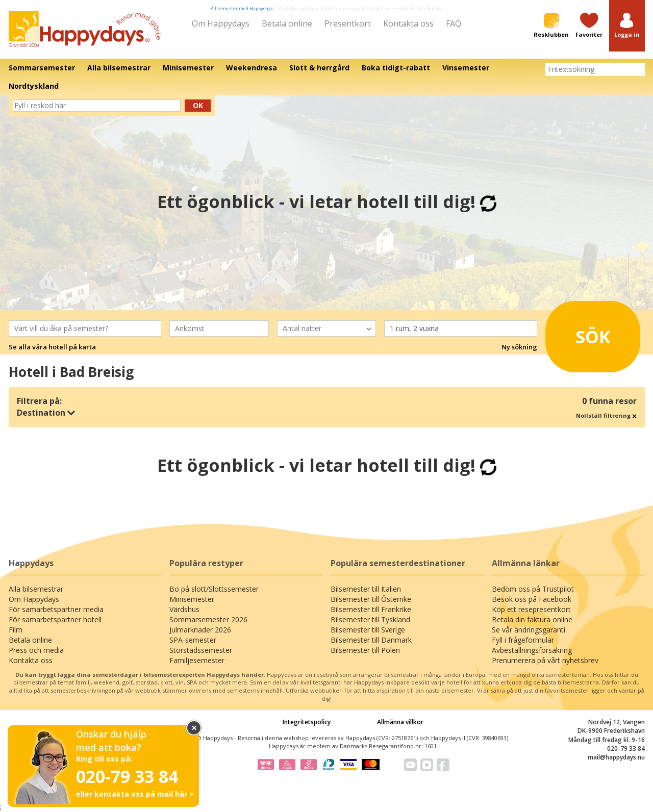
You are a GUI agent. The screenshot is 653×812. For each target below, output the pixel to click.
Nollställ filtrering (606, 415)
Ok (198, 105)
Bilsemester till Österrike (371, 599)
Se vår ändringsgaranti (529, 630)
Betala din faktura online (532, 619)
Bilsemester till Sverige (368, 630)
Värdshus (184, 609)
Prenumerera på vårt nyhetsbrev (545, 660)
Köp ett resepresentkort (531, 609)
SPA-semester (193, 640)
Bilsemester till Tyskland (370, 619)
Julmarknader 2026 (200, 630)
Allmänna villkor (400, 722)
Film (16, 630)
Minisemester (192, 599)
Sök (581, 333)
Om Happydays (221, 23)
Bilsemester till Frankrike (371, 609)
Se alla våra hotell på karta (52, 347)
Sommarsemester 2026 (208, 619)
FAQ (454, 23)
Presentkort (348, 23)
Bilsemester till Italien (366, 589)
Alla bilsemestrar (36, 589)
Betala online (287, 23)
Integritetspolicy (307, 722)
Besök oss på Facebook (532, 599)
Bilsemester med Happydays (242, 8)
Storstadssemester (201, 650)
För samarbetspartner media (56, 609)
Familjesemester (197, 660)
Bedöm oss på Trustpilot (533, 589)
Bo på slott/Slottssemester (214, 589)
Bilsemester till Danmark (371, 640)
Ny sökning (519, 347)
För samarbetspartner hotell (55, 619)
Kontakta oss (408, 23)
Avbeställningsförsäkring (532, 650)
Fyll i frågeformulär (523, 640)
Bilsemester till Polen (365, 650)
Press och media (36, 650)
